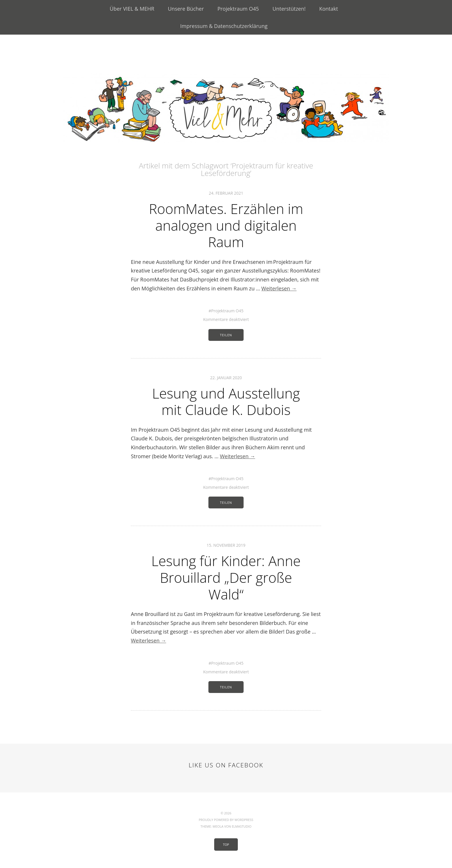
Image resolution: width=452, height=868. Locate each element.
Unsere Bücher (186, 9)
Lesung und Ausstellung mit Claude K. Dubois (226, 402)
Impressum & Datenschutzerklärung (224, 26)
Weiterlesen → (279, 288)
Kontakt (328, 9)
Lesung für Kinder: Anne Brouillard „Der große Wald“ (226, 577)
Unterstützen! (289, 9)
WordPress (244, 820)
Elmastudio (242, 826)
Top (226, 844)
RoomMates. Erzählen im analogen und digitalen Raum (226, 225)
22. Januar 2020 (226, 378)
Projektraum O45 (238, 9)
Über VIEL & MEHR (132, 9)
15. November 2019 (226, 545)
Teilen (226, 335)
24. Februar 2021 (226, 193)
